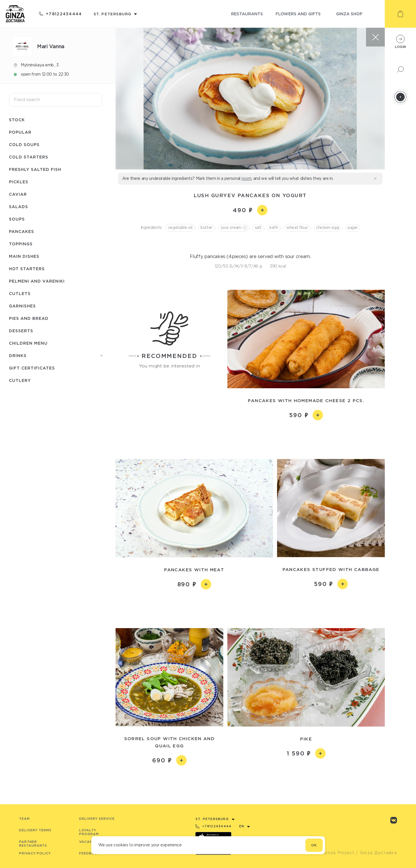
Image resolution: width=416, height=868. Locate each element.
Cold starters (29, 157)
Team (24, 819)
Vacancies (90, 842)
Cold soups (24, 144)
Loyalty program (89, 832)
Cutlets (20, 293)
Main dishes (24, 256)
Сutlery (20, 380)
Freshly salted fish (35, 169)
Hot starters (27, 269)
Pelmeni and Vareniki (37, 281)
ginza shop (349, 14)
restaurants (247, 14)
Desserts (21, 331)
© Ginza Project (336, 853)
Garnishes (22, 306)
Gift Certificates (32, 368)
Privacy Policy (35, 853)
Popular (20, 132)
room (247, 178)
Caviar (18, 194)
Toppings (21, 244)
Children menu (28, 343)
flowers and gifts (298, 14)
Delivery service (97, 819)
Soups (17, 219)
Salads (18, 207)
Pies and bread (29, 318)
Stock (17, 120)
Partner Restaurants (33, 844)
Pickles (19, 182)
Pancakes (22, 231)
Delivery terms (35, 830)
